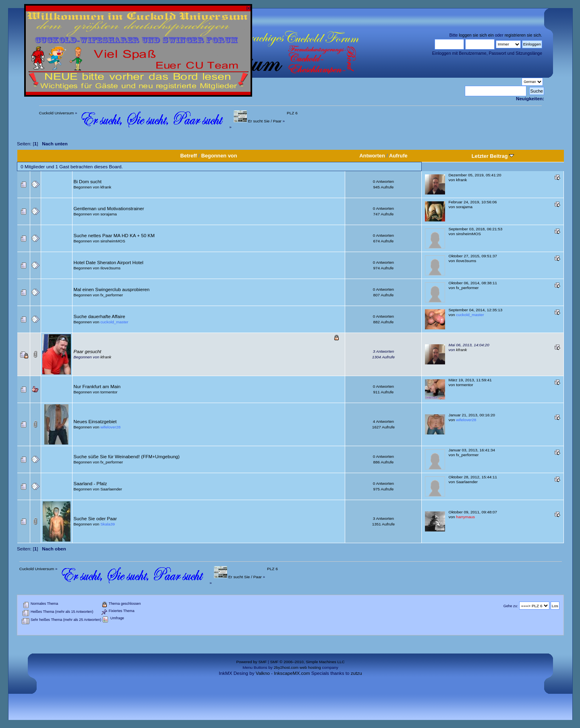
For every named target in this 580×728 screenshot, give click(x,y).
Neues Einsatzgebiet (95, 421)
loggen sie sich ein (476, 35)
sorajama (109, 214)
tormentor (109, 392)
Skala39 (108, 524)
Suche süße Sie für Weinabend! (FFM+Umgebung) (127, 456)
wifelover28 (110, 427)
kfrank (106, 187)
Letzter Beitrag (493, 156)
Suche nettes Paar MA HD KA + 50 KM (114, 235)
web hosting (310, 667)
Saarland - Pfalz (90, 483)
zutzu (356, 673)
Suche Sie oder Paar (95, 518)
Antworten (372, 156)
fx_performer (112, 295)
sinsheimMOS (113, 241)
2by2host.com (286, 667)
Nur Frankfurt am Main (97, 386)
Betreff (188, 156)
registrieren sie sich (523, 35)
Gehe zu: (511, 606)
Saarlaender (111, 489)
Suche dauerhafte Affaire (99, 316)
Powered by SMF (251, 662)
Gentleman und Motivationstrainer (109, 208)
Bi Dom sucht (88, 181)
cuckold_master (114, 322)
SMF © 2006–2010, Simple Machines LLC (307, 662)
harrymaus (465, 517)
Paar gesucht (88, 351)
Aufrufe (398, 156)
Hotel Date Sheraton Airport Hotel (109, 262)
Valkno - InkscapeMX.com (283, 673)
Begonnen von (219, 156)
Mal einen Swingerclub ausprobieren (112, 289)
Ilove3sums (110, 268)
